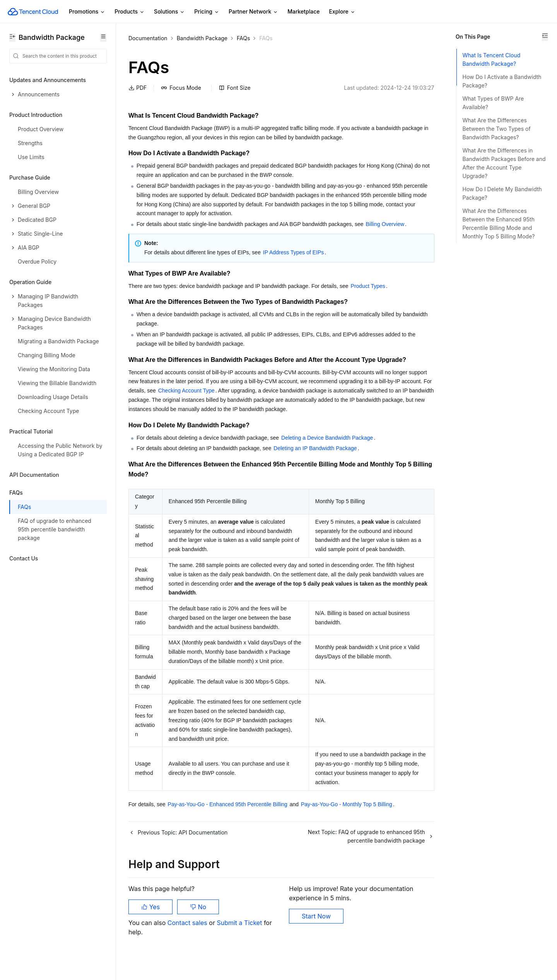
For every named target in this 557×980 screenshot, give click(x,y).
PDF (138, 88)
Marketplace (303, 11)
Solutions (169, 12)
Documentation (148, 38)
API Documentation (34, 475)
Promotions (87, 12)
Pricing (207, 12)
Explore (342, 12)
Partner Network (253, 12)
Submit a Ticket (239, 941)
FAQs (243, 38)
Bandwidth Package (202, 38)
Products (130, 12)
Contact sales (188, 941)
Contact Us (24, 558)
